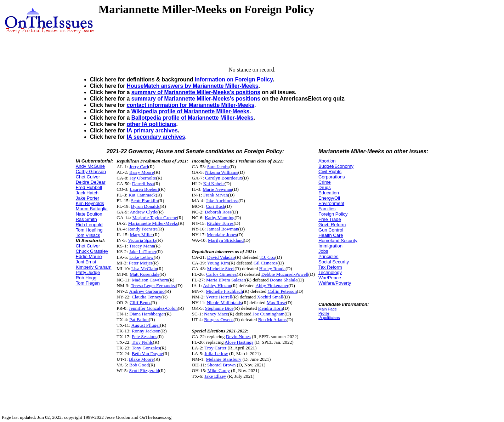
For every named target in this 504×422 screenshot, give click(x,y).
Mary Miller (142, 235)
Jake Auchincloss (222, 201)
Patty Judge (88, 272)
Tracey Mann (141, 246)
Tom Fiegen (88, 283)
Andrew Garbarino (147, 291)
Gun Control (331, 230)
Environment (331, 203)
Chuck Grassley (92, 251)
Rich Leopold (89, 225)
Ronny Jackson (146, 331)
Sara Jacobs (218, 167)
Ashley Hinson (217, 286)
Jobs (323, 251)
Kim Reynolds (90, 203)
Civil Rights (330, 172)
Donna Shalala (284, 280)
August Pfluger (146, 325)
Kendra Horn (271, 308)
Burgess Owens (219, 320)
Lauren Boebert (144, 189)
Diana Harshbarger (147, 314)
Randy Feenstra (143, 229)
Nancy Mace (216, 314)
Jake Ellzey (215, 376)
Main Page (328, 309)
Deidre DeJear (91, 182)
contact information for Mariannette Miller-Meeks (191, 105)
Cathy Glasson (91, 172)
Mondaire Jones (222, 235)
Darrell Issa (143, 184)
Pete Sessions (145, 337)
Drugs (325, 187)
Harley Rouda (272, 269)
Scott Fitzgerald (144, 370)
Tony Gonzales (146, 348)
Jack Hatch (87, 193)
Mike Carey (219, 370)
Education (329, 193)
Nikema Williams (222, 172)
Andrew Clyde (143, 212)
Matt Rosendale (145, 274)
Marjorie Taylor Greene (154, 218)
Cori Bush (215, 206)
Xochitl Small (270, 297)
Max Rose (276, 303)
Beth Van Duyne (147, 353)
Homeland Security (338, 241)
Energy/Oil (329, 198)
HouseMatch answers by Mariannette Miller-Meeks (193, 86)
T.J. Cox (268, 257)
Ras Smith (86, 219)
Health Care (331, 235)
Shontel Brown (221, 365)
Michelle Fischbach (224, 291)
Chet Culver (88, 177)
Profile (324, 313)
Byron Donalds (145, 206)
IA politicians (329, 318)
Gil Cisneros (265, 263)
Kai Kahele (214, 184)
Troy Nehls (142, 342)
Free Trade (330, 219)
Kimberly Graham (94, 267)
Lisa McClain (144, 269)
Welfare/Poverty (335, 283)
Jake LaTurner (143, 252)
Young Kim (218, 263)
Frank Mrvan (216, 195)
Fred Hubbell (89, 187)
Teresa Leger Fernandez (153, 286)
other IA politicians (152, 124)
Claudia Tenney (147, 297)
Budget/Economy (336, 166)
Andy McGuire (90, 166)
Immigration (330, 246)
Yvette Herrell (219, 297)
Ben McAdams (272, 320)
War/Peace (330, 278)
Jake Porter (87, 198)
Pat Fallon (139, 320)
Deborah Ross (218, 212)
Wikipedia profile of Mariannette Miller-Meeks (190, 111)
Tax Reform (330, 267)
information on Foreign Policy (234, 79)
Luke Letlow (141, 257)
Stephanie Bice (219, 308)
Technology (330, 272)
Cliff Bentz (140, 303)
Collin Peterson (282, 291)
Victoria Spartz (142, 240)
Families (327, 209)
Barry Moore (141, 172)
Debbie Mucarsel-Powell (285, 274)
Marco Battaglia (92, 209)
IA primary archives (152, 130)
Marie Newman (217, 189)
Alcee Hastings (239, 342)
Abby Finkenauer (272, 286)
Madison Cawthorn (150, 280)
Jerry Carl (139, 167)
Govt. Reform (332, 225)
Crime (325, 182)
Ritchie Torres (220, 223)
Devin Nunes (238, 337)
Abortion (327, 161)
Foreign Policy (333, 214)
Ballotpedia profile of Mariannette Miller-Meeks (192, 118)
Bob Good (139, 365)
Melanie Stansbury (223, 359)
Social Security (334, 262)
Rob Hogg (86, 278)
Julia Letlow (216, 353)
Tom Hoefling (89, 230)
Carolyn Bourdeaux (224, 178)
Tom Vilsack (88, 235)
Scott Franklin (145, 201)
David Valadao (221, 257)
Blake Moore (141, 359)
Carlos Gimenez (221, 274)
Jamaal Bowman (222, 229)
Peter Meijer (141, 263)
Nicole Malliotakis (225, 303)
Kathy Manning (220, 218)
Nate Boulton (89, 214)
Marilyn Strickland (226, 240)
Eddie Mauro (89, 256)
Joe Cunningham (268, 314)
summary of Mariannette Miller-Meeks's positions (196, 92)
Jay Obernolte (143, 178)
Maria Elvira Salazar (226, 280)
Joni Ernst (86, 262)
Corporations (332, 177)
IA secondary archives (156, 137)
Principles (328, 256)
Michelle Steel (221, 269)
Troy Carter (215, 348)
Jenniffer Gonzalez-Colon (153, 308)
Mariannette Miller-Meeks (153, 223)
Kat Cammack (142, 195)
